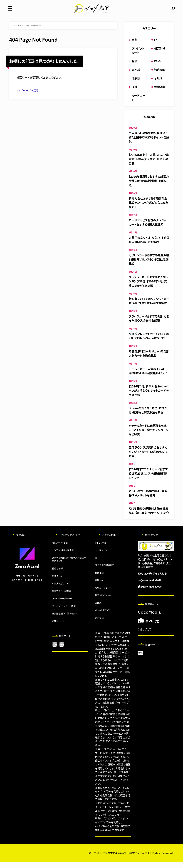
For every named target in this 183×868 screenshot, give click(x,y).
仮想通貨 (160, 93)
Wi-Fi (158, 67)
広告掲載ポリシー (60, 589)
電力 (134, 45)
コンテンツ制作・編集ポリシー (66, 556)
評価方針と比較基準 (62, 597)
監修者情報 (58, 574)
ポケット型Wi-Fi (102, 616)
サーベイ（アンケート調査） (64, 612)
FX (156, 45)
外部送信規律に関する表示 (65, 619)
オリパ (158, 84)
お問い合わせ (58, 627)
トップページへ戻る (28, 96)
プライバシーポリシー (62, 604)
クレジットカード (138, 56)
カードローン (101, 556)
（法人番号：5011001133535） (27, 585)
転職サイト (100, 586)
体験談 (136, 84)
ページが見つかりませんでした (32, 31)
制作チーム (57, 582)
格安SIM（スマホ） (103, 601)
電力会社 (99, 624)
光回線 (136, 75)
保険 (134, 93)
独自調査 (160, 75)
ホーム (15, 31)
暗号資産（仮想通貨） (105, 571)
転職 (134, 67)
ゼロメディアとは (60, 549)
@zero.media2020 (152, 585)
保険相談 (99, 579)
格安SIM (160, 54)
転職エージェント (103, 594)
